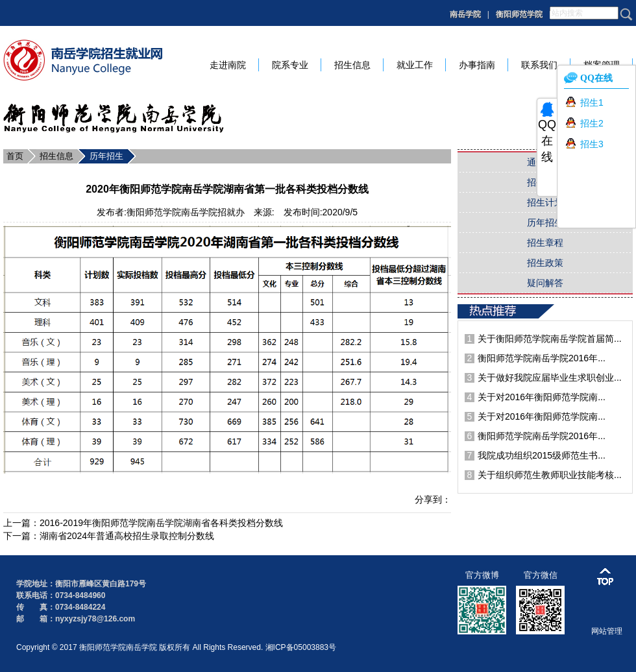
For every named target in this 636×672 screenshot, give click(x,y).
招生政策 (545, 263)
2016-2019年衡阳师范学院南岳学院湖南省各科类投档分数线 (161, 523)
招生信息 (56, 156)
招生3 (592, 144)
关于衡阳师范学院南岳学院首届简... (550, 339)
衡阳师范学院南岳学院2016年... (542, 358)
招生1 (592, 102)
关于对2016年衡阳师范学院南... (542, 397)
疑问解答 (545, 283)
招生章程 (545, 243)
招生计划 (545, 202)
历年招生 (106, 156)
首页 (15, 156)
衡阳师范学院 (519, 14)
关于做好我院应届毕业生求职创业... (550, 378)
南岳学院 (465, 14)
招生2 (592, 123)
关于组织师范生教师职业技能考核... (550, 475)
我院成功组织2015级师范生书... (542, 455)
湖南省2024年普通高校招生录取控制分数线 (127, 536)
